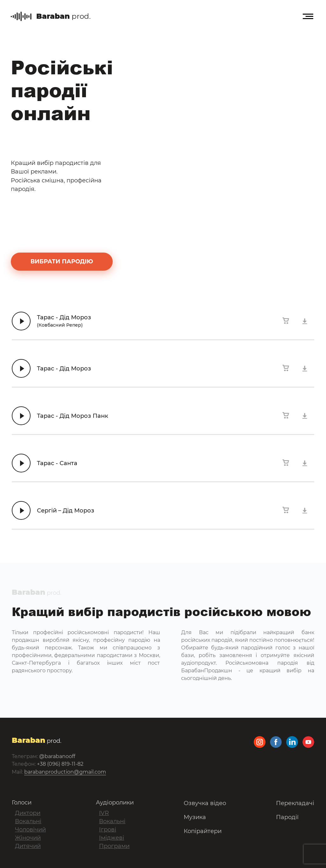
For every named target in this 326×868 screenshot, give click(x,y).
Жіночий (28, 838)
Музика (195, 817)
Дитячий (28, 846)
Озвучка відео (205, 803)
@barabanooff (57, 756)
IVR (104, 813)
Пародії (287, 817)
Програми (114, 846)
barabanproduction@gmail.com (65, 772)
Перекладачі (295, 803)
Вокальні (28, 821)
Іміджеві (112, 838)
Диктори (28, 813)
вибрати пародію (62, 261)
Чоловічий (30, 830)
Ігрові (108, 830)
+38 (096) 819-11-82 (60, 764)
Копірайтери (203, 831)
